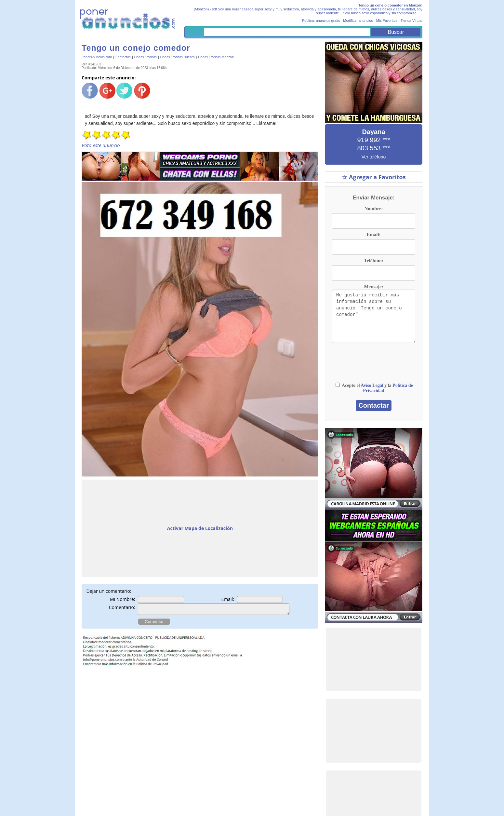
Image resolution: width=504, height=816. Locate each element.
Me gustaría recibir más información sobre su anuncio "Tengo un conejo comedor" (374, 316)
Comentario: (122, 607)
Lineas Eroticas (146, 57)
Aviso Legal (372, 385)
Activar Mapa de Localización (200, 528)
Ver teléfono (374, 157)
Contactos (123, 57)
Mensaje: (373, 287)
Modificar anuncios (358, 20)
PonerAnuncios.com (97, 57)
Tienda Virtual (411, 20)
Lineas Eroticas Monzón (216, 57)
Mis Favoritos (387, 20)
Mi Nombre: (123, 599)
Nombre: (373, 209)
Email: (228, 599)
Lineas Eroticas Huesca (177, 57)
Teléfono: (373, 261)
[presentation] (374, 366)
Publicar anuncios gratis (321, 20)
